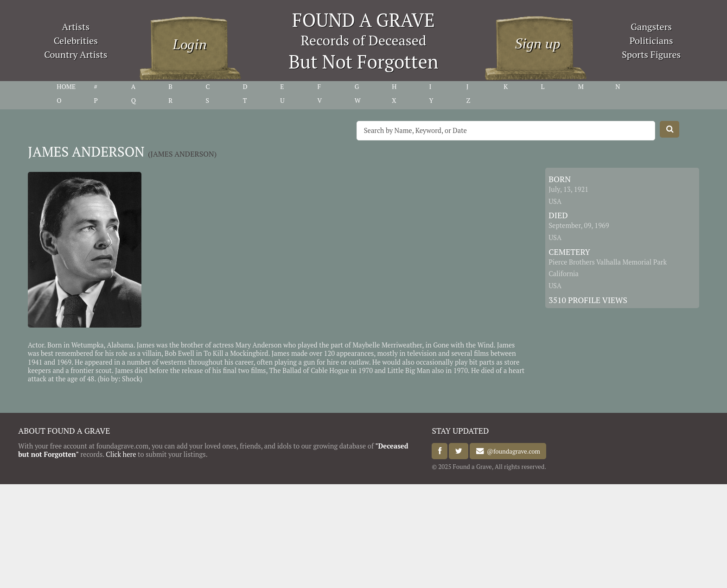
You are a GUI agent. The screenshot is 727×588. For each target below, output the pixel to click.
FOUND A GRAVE (363, 20)
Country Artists (76, 54)
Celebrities (76, 41)
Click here (121, 454)
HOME (66, 87)
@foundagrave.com (512, 451)
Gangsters (651, 27)
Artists (76, 27)
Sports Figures (651, 54)
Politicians (651, 41)
